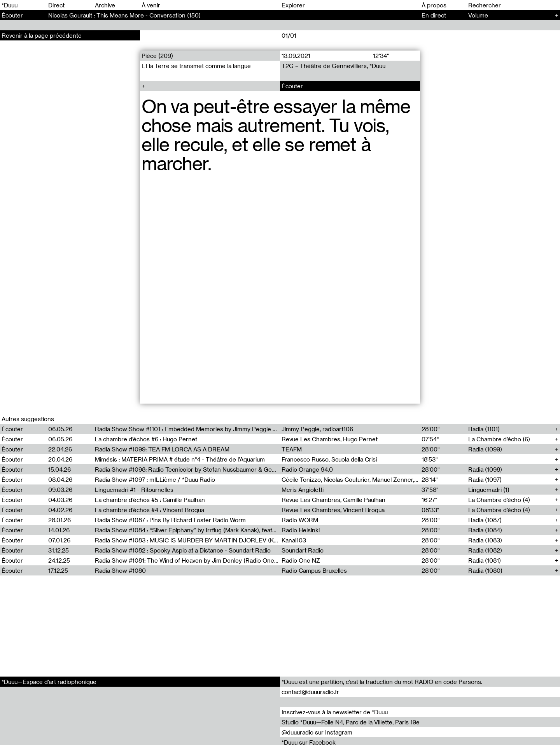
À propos (434, 5)
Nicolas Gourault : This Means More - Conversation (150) (124, 15)
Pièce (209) (157, 56)
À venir (151, 5)
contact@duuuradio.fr (310, 692)
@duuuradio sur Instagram (317, 732)
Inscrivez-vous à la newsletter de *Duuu (335, 712)
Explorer (293, 5)
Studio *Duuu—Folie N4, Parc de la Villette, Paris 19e (351, 722)
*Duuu (10, 5)
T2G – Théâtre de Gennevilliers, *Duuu (333, 66)
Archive (105, 5)
